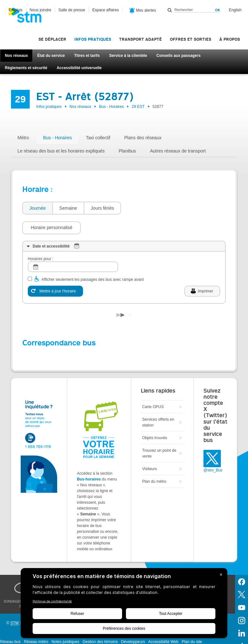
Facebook (242, 562)
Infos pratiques (93, 39)
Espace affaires (106, 10)
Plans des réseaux (143, 138)
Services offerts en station (158, 403)
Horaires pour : (41, 239)
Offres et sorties (191, 39)
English (235, 10)
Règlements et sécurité (26, 68)
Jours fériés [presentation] (102, 208)
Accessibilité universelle (79, 68)
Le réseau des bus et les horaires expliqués (61, 151)
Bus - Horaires (112, 107)
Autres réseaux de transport (178, 151)
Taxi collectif (98, 138)
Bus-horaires (89, 460)
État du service (51, 56)
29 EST (138, 107)
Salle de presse (72, 10)
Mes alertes (143, 11)
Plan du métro (154, 462)
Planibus (127, 151)
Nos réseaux (16, 56)
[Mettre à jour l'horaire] (55, 272)
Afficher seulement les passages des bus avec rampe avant (93, 260)
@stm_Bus (213, 451)
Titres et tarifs (87, 56)
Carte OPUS (153, 387)
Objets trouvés (155, 418)
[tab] (37, 208)
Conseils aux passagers (178, 56)
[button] (154, 208)
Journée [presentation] (38, 208)
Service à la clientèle (128, 56)
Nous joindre (41, 10)
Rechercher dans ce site (170, 10)
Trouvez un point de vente (159, 434)
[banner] (28, 17)
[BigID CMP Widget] (124, 605)
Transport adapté (140, 39)
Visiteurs (150, 449)
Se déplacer (52, 39)
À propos (230, 39)
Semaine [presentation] (68, 208)
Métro (23, 138)
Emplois (16, 10)
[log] (73, 247)
